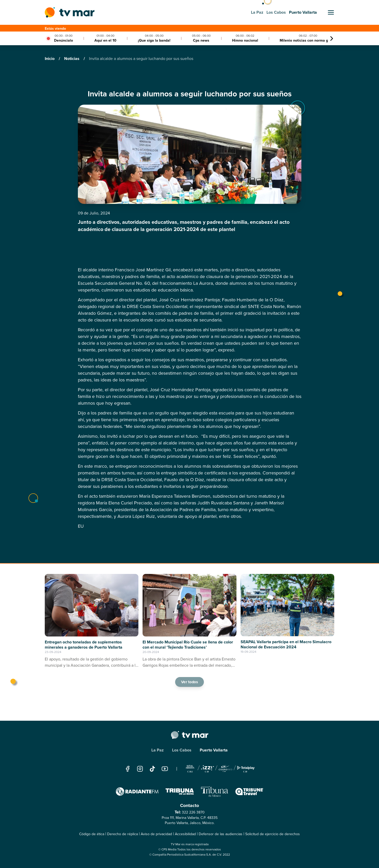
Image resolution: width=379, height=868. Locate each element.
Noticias (72, 59)
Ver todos (190, 682)
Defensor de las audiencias (221, 834)
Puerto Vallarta (214, 750)
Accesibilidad (185, 834)
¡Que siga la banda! (154, 40)
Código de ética (92, 834)
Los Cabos (182, 750)
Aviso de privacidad (156, 834)
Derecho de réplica (122, 834)
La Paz (158, 750)
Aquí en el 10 (105, 40)
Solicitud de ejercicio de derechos (273, 834)
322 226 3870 (193, 812)
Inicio (50, 59)
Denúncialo (64, 40)
